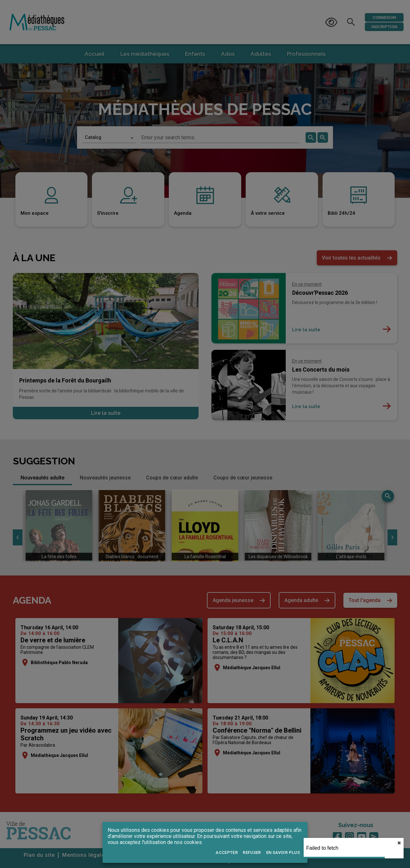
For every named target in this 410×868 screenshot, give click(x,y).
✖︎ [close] (399, 843)
